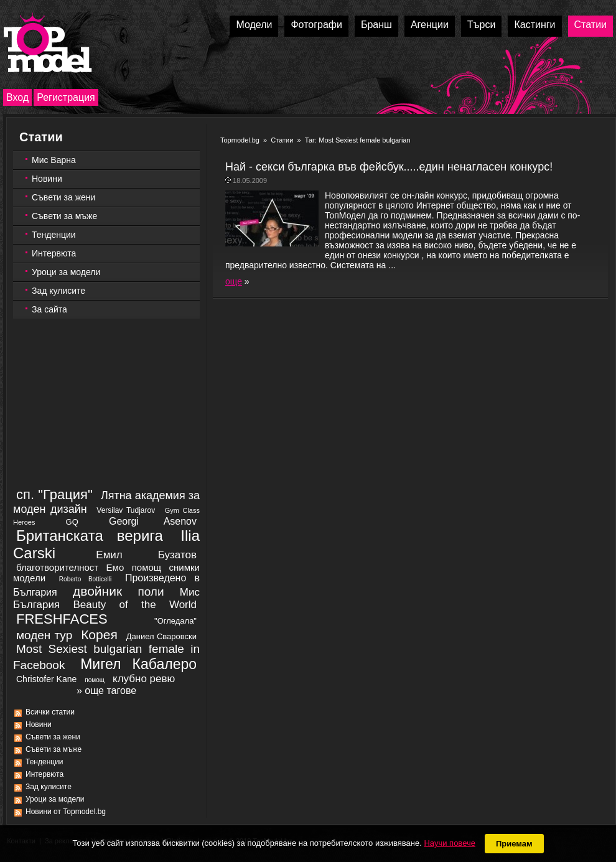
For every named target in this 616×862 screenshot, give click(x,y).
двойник (97, 591)
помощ (95, 680)
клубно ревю (144, 679)
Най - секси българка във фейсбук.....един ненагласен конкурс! (389, 167)
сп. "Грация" (54, 494)
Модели (254, 25)
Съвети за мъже (64, 216)
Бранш (376, 25)
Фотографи (316, 25)
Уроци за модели (66, 272)
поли (151, 592)
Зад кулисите (58, 291)
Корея (99, 635)
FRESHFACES (62, 619)
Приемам (514, 844)
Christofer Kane (46, 679)
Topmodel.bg (240, 140)
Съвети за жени (63, 197)
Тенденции (54, 235)
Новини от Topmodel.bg (66, 812)
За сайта (49, 309)
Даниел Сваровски (161, 636)
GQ (72, 522)
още (234, 281)
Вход (17, 97)
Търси (482, 25)
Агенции (430, 25)
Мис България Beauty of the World (106, 598)
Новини (47, 179)
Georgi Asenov (153, 521)
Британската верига (90, 536)
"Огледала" (175, 621)
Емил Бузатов (146, 555)
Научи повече (449, 843)
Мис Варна (54, 160)
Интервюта (54, 253)
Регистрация (66, 97)
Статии (590, 25)
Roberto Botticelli (85, 579)
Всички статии (50, 712)
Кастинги (534, 25)
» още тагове (106, 691)
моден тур (44, 635)
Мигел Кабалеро (138, 664)
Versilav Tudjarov (126, 510)
